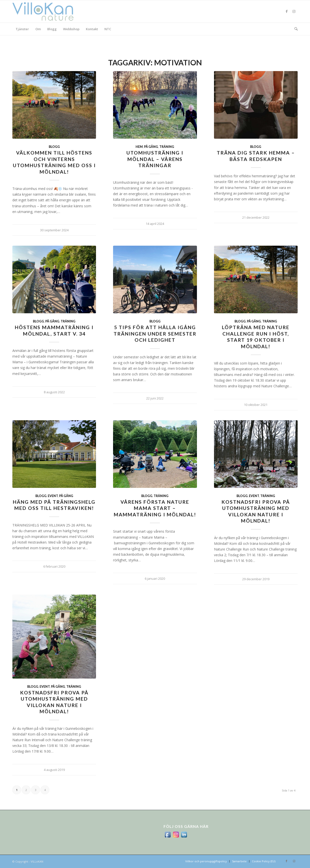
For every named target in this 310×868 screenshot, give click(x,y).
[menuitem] (22, 29)
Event (53, 496)
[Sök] (294, 29)
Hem (139, 147)
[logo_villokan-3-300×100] (46, 11)
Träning (167, 147)
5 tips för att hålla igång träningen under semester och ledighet (155, 334)
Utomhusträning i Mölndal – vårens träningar (155, 159)
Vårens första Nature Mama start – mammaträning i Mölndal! (155, 508)
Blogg (54, 147)
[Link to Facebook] (286, 11)
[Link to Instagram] (294, 11)
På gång (151, 147)
